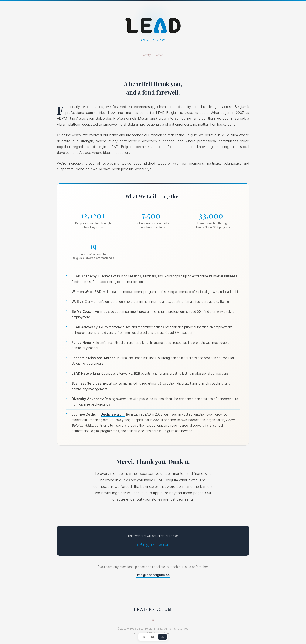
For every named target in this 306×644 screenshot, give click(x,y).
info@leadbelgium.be (153, 575)
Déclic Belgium (113, 414)
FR (143, 637)
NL (153, 637)
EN (162, 637)
